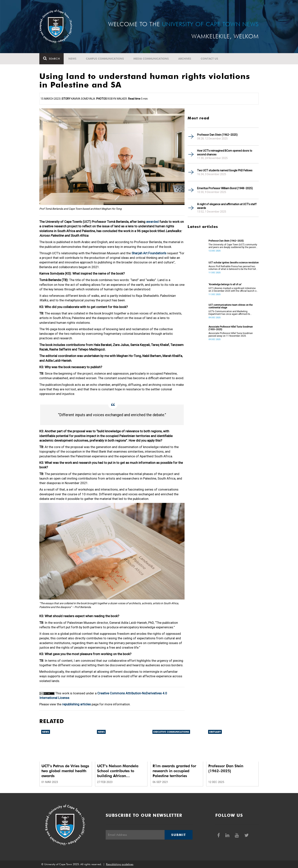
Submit (178, 835)
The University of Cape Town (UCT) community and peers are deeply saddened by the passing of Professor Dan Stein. (233, 246)
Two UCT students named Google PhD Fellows (225, 170)
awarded (152, 222)
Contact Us (209, 59)
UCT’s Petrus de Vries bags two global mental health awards (65, 771)
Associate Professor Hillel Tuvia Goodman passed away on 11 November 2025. (231, 335)
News (72, 59)
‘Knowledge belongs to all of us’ (225, 284)
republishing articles (76, 704)
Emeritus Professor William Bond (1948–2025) (225, 188)
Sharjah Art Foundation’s (149, 253)
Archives (185, 59)
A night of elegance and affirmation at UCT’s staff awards (227, 206)
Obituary (215, 732)
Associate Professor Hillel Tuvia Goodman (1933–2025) (231, 328)
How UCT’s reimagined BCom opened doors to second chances (225, 153)
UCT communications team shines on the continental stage (231, 306)
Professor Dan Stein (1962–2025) (217, 135)
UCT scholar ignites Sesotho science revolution (234, 263)
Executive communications (171, 732)
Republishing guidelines (120, 864)
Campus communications (105, 59)
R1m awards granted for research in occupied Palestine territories (174, 771)
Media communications (151, 59)
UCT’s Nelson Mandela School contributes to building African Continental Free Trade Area (118, 771)
